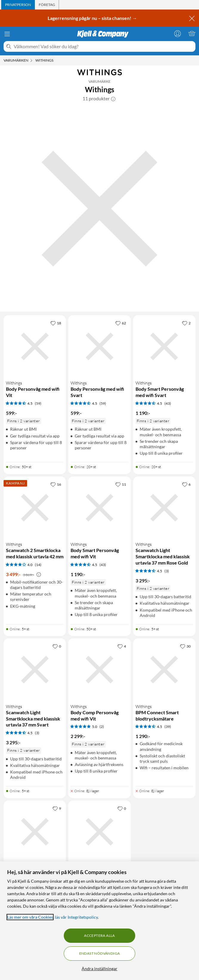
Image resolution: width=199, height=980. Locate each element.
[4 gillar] (122, 646)
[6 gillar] (186, 484)
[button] (113, 99)
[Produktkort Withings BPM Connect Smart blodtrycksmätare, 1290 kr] (164, 669)
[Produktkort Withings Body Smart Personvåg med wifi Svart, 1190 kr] (164, 346)
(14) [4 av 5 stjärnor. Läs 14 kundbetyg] (38, 565)
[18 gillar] (56, 323)
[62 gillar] (121, 323)
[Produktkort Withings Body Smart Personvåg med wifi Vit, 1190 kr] (99, 508)
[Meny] (7, 34)
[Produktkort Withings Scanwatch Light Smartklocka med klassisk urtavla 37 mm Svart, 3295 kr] (35, 669)
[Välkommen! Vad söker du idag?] (103, 46)
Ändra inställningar (99, 969)
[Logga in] (178, 33)
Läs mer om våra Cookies (30, 917)
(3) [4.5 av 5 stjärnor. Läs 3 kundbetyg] (167, 571)
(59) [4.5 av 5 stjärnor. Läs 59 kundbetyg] (38, 403)
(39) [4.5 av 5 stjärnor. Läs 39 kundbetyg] (168, 727)
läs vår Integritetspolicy (76, 917)
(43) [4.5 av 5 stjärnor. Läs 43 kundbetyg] (168, 403)
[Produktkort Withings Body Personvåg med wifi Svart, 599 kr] (99, 346)
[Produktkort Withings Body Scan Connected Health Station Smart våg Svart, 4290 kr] (35, 832)
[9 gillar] (57, 808)
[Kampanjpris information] (39, 575)
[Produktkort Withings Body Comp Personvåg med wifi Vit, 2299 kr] (99, 669)
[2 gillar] (186, 323)
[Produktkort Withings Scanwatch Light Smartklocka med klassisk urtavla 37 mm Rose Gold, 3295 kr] (164, 508)
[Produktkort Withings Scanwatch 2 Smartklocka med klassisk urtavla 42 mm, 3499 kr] (35, 508)
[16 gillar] (56, 484)
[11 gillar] (121, 484)
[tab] (18, 5)
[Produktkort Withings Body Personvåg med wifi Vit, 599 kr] (35, 346)
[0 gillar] (57, 646)
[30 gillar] (185, 646)
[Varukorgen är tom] (192, 33)
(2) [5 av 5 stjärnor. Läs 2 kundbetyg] (102, 727)
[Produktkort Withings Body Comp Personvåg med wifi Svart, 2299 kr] (99, 832)
